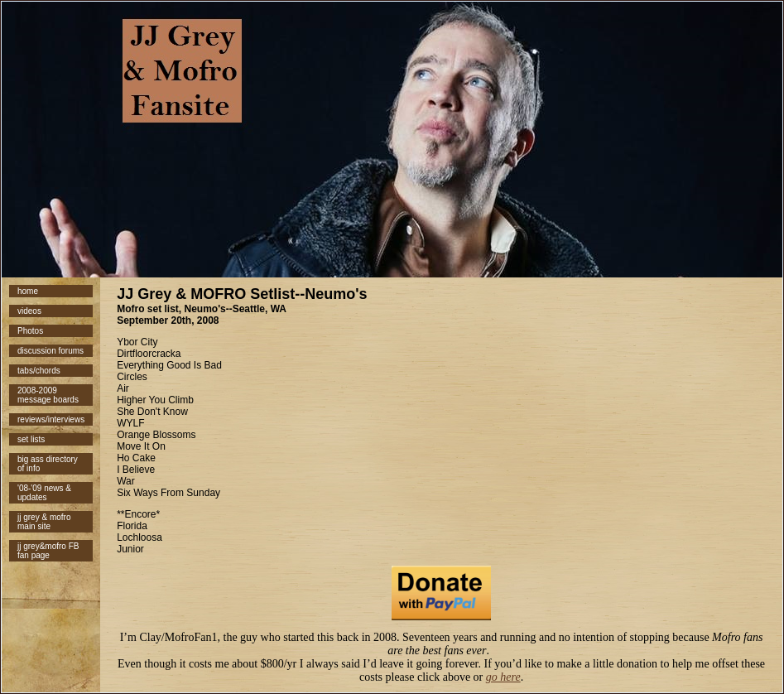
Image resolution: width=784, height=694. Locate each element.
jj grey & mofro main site (44, 522)
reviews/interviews (51, 419)
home (28, 291)
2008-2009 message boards (48, 395)
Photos (30, 331)
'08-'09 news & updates (44, 493)
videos (29, 311)
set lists (31, 439)
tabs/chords (39, 371)
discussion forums (51, 351)
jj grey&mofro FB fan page (48, 551)
